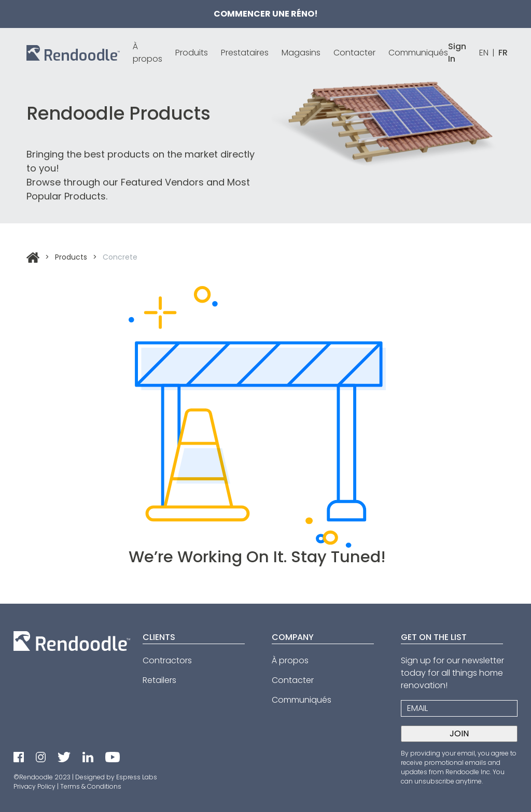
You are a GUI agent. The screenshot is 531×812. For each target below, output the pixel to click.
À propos (148, 53)
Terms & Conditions (91, 786)
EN (484, 53)
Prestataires (245, 53)
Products (71, 257)
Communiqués (418, 53)
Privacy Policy (34, 786)
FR (503, 53)
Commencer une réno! (266, 14)
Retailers (159, 680)
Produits (192, 53)
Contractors (167, 660)
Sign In (457, 53)
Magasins (301, 53)
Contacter (354, 53)
